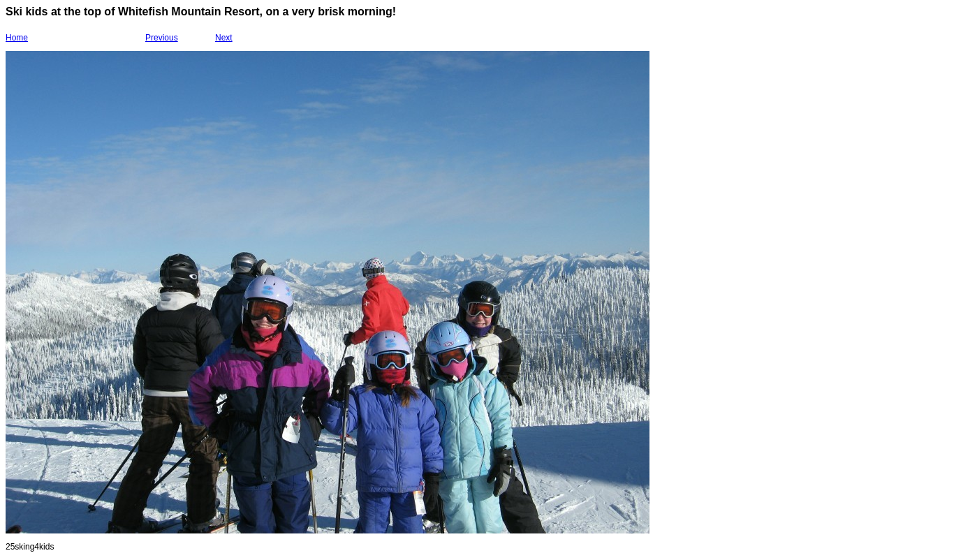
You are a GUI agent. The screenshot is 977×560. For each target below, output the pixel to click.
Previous (162, 38)
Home (17, 38)
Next (224, 38)
